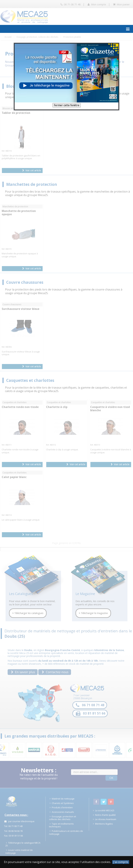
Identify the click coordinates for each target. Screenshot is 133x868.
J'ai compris (121, 862)
